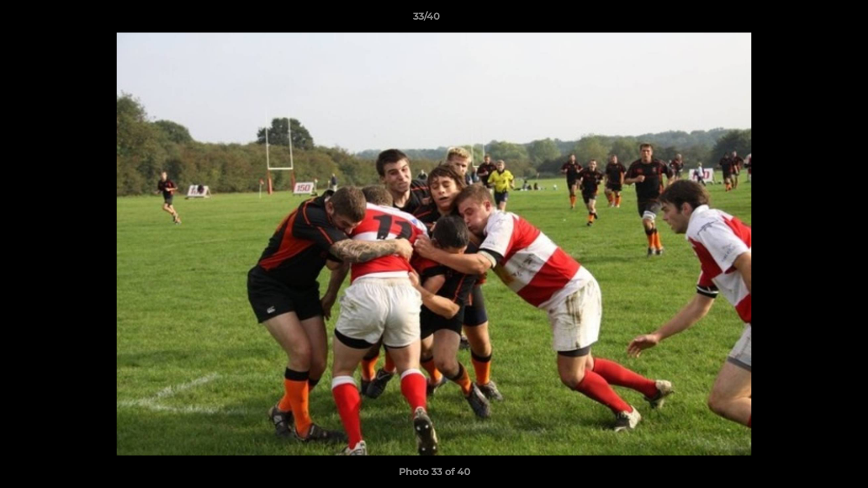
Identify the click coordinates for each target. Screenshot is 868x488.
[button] (811, 20)
